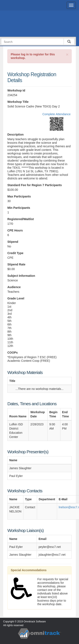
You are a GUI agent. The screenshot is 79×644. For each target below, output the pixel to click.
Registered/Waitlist (21, 219)
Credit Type (15, 253)
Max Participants (19, 196)
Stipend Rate (16, 264)
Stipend (13, 242)
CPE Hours (15, 230)
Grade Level (16, 298)
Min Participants (19, 208)
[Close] (67, 54)
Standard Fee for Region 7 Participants (35, 185)
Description (15, 135)
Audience (14, 287)
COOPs (13, 353)
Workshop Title (18, 102)
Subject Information (21, 276)
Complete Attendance (56, 114)
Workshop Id (16, 90)
